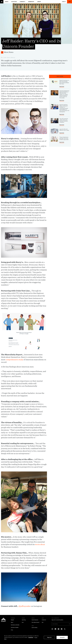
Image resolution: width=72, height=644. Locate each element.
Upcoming (24, 620)
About (12, 622)
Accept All (62, 637)
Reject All (49, 637)
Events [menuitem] (7, 2)
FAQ (43, 622)
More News (9, 52)
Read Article (62, 87)
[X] (65, 629)
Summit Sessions (35, 620)
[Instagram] (52, 629)
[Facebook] (62, 629)
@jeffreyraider (25, 606)
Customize (31, 637)
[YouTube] (58, 629)
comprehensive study (14, 360)
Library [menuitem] (39, 2)
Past (23, 622)
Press (12, 630)
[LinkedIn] (55, 629)
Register (12, 620)
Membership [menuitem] (31, 2)
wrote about (40, 544)
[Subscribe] (69, 624)
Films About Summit (35, 622)
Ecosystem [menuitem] (14, 2)
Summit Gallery (34, 628)
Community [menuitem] (22, 2)
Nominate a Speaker (15, 627)
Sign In (64, 2)
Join (70, 2)
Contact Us (44, 620)
